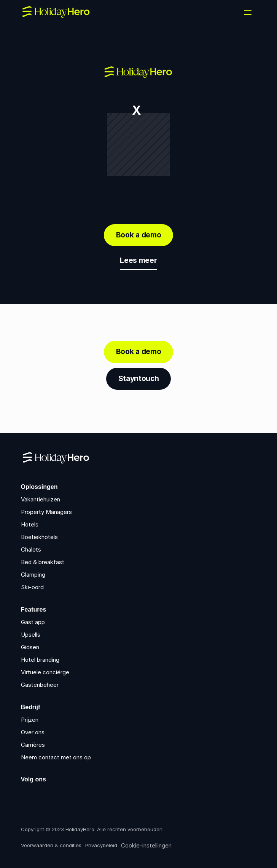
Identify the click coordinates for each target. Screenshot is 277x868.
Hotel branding (40, 660)
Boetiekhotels (39, 537)
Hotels (30, 524)
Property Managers (46, 512)
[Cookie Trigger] (146, 846)
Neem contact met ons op (56, 757)
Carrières (33, 745)
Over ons (33, 732)
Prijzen (30, 720)
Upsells (31, 635)
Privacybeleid (101, 845)
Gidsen (30, 647)
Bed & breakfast (43, 562)
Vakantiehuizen (41, 499)
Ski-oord (32, 587)
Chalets (31, 549)
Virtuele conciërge (45, 672)
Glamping (33, 575)
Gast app (33, 622)
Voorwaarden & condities (51, 845)
